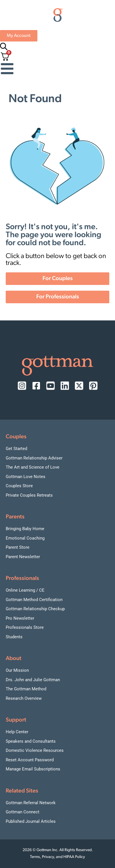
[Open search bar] (3, 46)
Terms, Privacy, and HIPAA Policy (57, 857)
